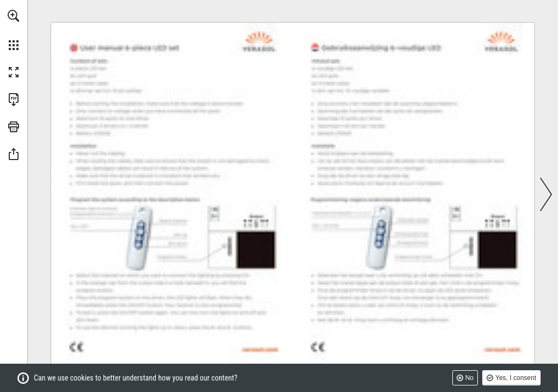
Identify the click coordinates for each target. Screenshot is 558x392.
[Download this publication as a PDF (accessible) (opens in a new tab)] (14, 100)
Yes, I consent (516, 378)
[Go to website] (260, 349)
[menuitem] (14, 30)
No (469, 378)
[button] (14, 16)
